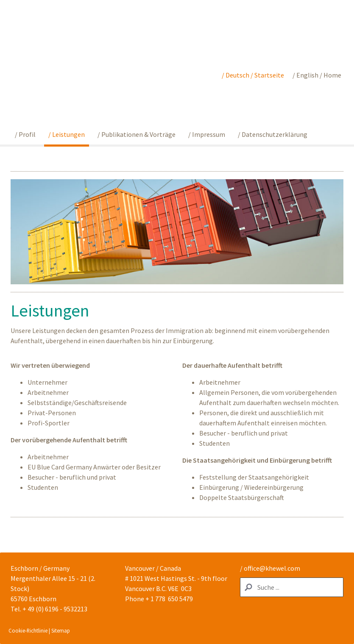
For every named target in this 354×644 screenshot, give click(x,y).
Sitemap (61, 630)
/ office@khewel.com (270, 568)
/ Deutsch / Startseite (253, 75)
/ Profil (25, 134)
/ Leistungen (67, 134)
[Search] (292, 587)
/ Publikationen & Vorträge (137, 134)
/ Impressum (207, 134)
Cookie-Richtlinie (28, 630)
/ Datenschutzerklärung (273, 134)
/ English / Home (317, 75)
